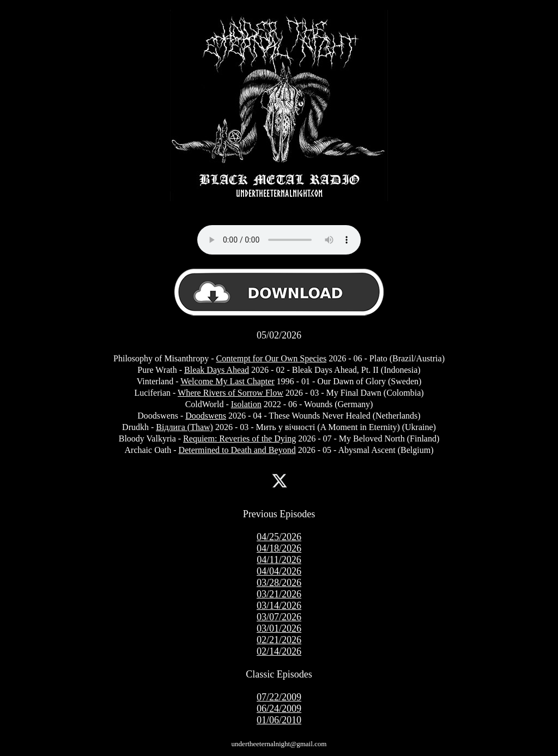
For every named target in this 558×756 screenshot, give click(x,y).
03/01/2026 (279, 628)
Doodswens (206, 416)
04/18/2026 (279, 548)
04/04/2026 (279, 571)
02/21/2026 (279, 640)
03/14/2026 (279, 606)
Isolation (246, 404)
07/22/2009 (279, 697)
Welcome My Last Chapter (227, 381)
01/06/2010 (279, 720)
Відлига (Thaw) (184, 427)
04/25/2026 (279, 537)
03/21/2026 (279, 594)
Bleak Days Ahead (217, 370)
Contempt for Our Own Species (271, 358)
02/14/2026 (279, 651)
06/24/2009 (279, 709)
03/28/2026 (279, 583)
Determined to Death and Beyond (237, 450)
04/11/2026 (279, 560)
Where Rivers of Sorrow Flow (231, 393)
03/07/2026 (279, 617)
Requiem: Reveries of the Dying (239, 439)
